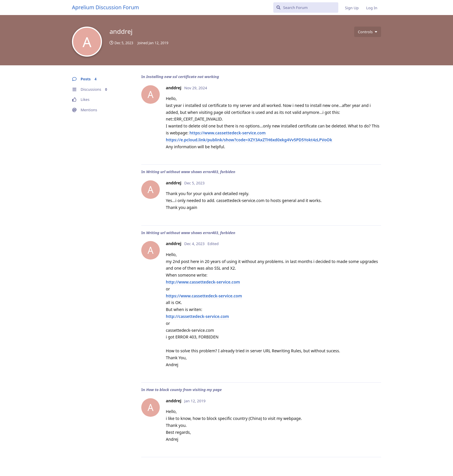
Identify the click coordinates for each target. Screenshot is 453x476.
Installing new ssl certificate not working (183, 77)
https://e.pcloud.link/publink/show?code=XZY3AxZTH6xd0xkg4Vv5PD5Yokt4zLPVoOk (249, 140)
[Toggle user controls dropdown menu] (368, 32)
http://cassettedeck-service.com (197, 316)
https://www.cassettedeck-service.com (228, 133)
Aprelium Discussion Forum (105, 7)
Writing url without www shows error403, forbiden (191, 172)
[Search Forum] (306, 8)
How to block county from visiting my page (184, 390)
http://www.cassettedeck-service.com (203, 282)
